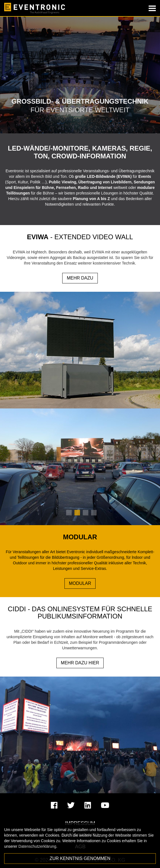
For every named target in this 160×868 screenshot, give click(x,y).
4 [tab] (94, 513)
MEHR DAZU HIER (80, 663)
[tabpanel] (80, 467)
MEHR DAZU (80, 278)
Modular (80, 583)
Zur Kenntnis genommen (80, 858)
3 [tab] (86, 513)
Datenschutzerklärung (37, 846)
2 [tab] (77, 513)
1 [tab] (69, 513)
